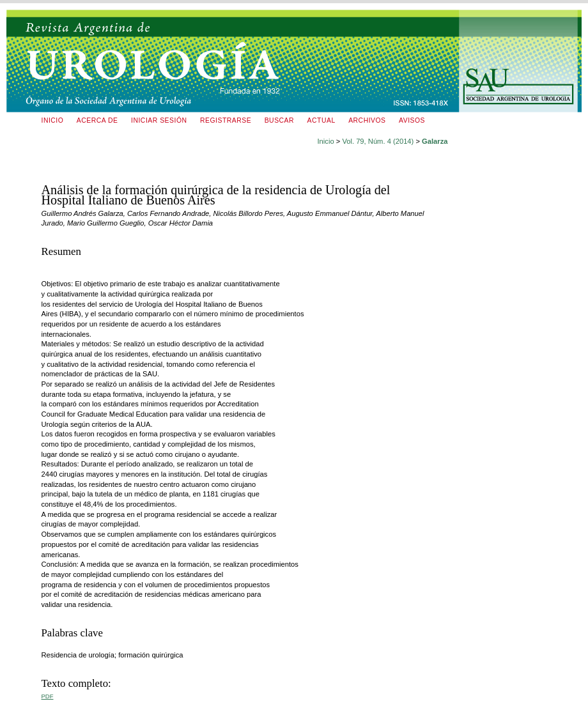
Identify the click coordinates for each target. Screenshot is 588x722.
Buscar (279, 120)
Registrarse (226, 120)
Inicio (53, 120)
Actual (321, 120)
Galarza (435, 141)
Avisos (412, 120)
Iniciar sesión (159, 120)
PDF (48, 696)
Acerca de (97, 120)
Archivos (367, 120)
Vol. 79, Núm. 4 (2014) (378, 141)
